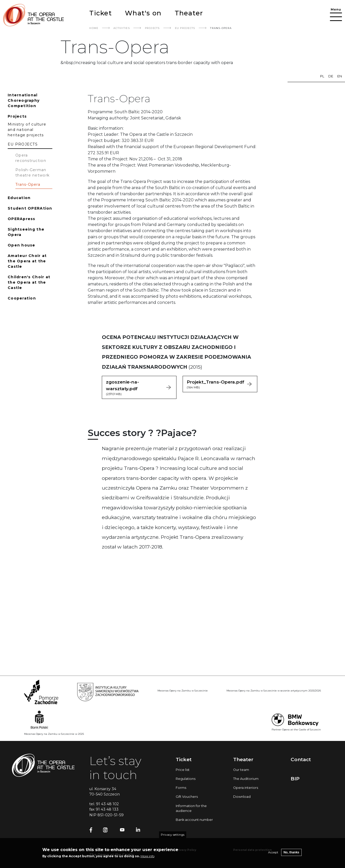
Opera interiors (246, 788)
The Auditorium (246, 779)
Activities (122, 28)
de (331, 76)
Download (242, 797)
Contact (301, 759)
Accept (273, 852)
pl (322, 76)
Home (94, 28)
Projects (152, 28)
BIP (295, 779)
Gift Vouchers (187, 797)
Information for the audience (191, 808)
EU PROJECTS (185, 28)
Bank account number (194, 820)
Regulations (186, 779)
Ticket (101, 13)
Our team (241, 770)
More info (147, 856)
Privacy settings (173, 835)
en (340, 76)
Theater (189, 13)
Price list (183, 770)
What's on (143, 13)
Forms (181, 788)
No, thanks (291, 852)
